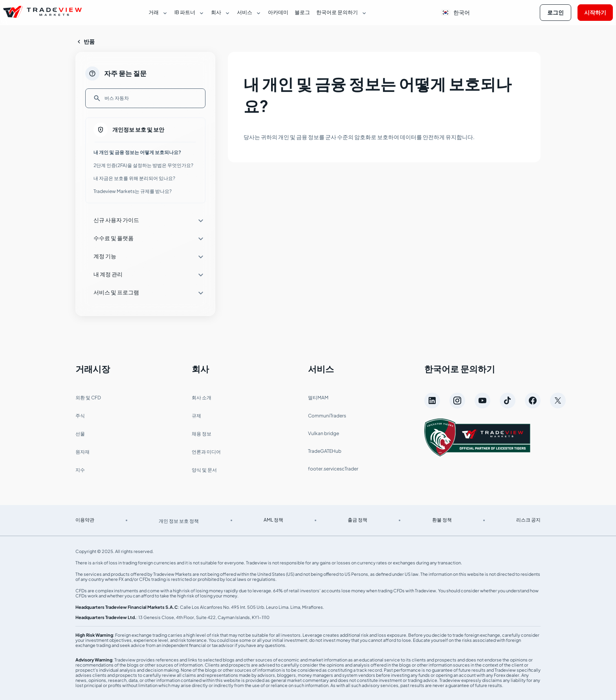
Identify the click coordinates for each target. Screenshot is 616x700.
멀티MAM (318, 398)
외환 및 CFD (88, 398)
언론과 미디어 (206, 452)
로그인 (555, 12)
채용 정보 (202, 434)
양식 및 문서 (204, 470)
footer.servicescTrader (333, 469)
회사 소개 (202, 398)
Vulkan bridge (324, 433)
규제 (196, 416)
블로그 (302, 12)
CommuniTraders (327, 416)
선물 (80, 434)
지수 (80, 470)
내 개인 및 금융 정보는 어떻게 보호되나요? (137, 152)
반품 (85, 42)
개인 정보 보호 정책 (179, 521)
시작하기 (595, 12)
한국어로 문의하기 (460, 369)
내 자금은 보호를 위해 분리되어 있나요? (134, 178)
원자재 (82, 452)
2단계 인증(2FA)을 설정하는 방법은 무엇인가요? (143, 165)
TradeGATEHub (325, 451)
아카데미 (278, 12)
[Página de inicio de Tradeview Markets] (42, 13)
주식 (80, 416)
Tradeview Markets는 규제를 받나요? (133, 191)
